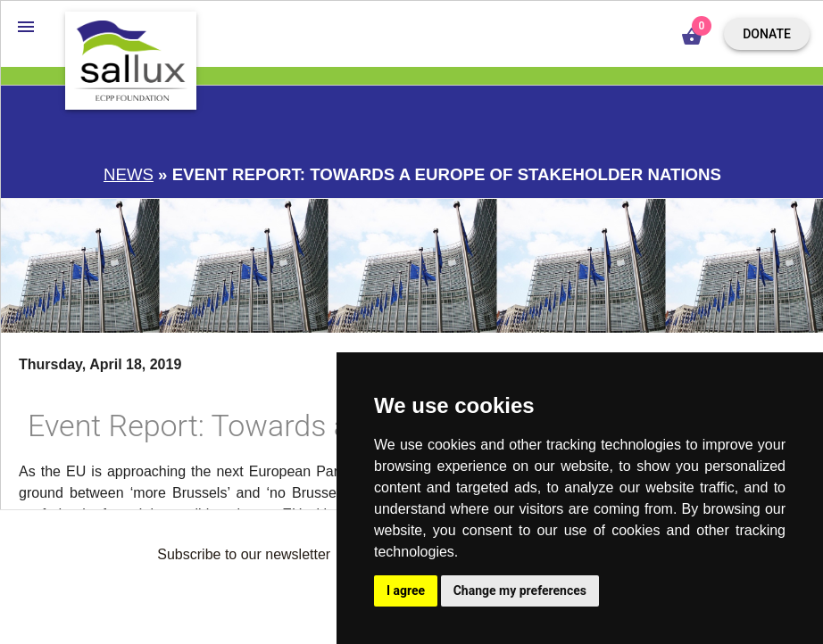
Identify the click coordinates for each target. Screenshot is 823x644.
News (129, 174)
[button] (26, 26)
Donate (767, 34)
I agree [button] (406, 590)
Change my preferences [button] (520, 590)
